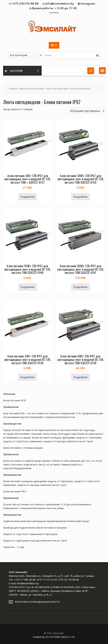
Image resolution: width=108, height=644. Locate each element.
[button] (102, 71)
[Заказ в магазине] (87, 111)
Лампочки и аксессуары (32, 89)
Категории (14, 71)
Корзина (54, 12)
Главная (13, 89)
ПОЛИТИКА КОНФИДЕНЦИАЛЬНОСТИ (37, 602)
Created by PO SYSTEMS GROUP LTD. (54, 637)
